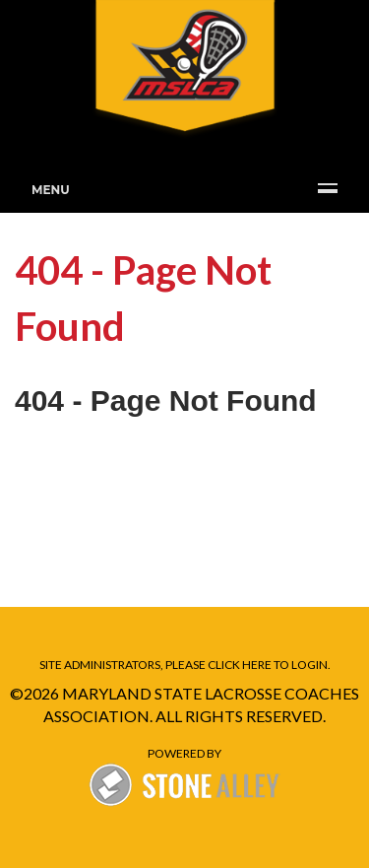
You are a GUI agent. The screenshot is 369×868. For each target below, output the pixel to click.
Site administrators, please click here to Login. (185, 665)
